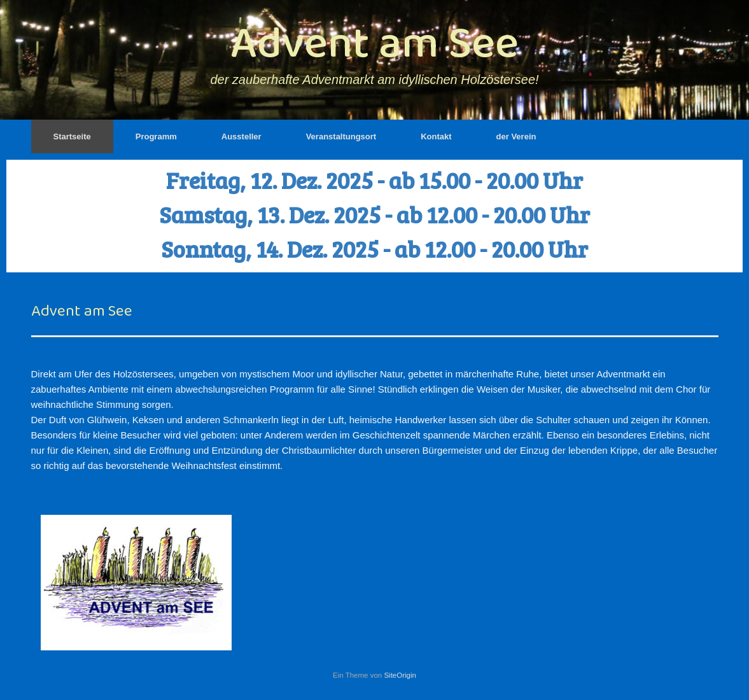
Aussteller (241, 136)
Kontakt (436, 136)
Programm (156, 136)
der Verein (516, 136)
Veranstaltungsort (341, 136)
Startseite (72, 136)
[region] (374, 216)
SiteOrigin (400, 675)
